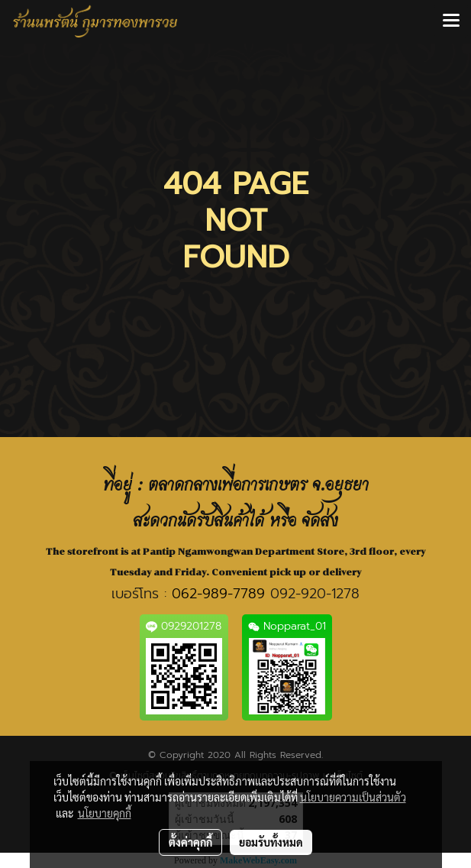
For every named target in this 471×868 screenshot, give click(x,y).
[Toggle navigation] (451, 21)
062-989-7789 (218, 594)
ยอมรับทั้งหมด (271, 842)
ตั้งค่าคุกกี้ (190, 842)
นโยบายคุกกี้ (105, 813)
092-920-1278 (315, 594)
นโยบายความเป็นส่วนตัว (353, 797)
